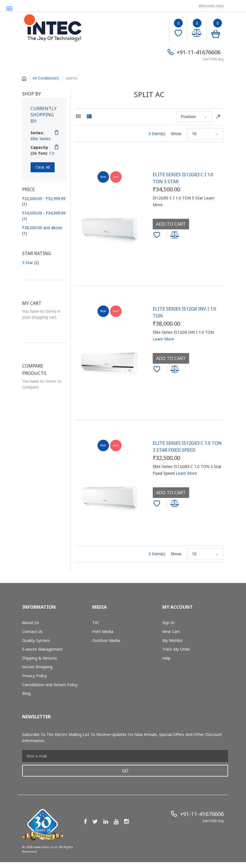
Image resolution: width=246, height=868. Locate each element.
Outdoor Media (106, 640)
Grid (78, 116)
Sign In (168, 623)
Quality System (36, 640)
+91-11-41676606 (199, 52)
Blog (26, 693)
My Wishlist (173, 640)
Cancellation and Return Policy (50, 685)
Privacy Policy (34, 676)
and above (42, 230)
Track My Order (176, 649)
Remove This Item (57, 133)
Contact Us (32, 631)
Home (24, 79)
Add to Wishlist (158, 236)
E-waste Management (42, 649)
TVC (96, 623)
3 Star (31, 263)
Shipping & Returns (40, 658)
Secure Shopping (37, 667)
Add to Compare (176, 235)
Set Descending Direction (218, 117)
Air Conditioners (46, 78)
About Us (31, 623)
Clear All (43, 167)
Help (166, 658)
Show (176, 134)
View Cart (171, 631)
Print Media (103, 631)
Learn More (163, 339)
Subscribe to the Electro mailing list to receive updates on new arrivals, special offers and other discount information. (122, 738)
